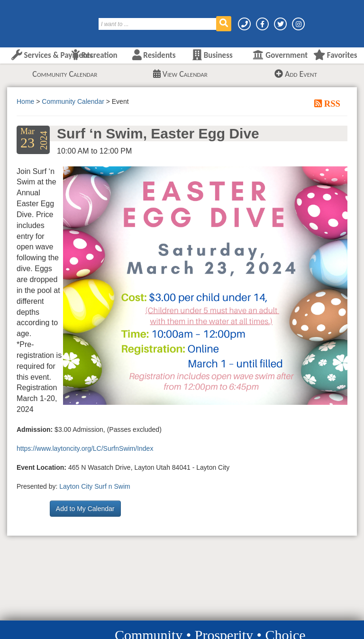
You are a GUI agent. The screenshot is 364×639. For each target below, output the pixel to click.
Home (25, 101)
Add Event (296, 74)
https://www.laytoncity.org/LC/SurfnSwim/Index (85, 448)
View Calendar (180, 74)
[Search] (158, 24)
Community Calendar (65, 74)
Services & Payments (52, 55)
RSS (331, 103)
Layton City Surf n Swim (95, 486)
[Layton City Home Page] (36, 20)
